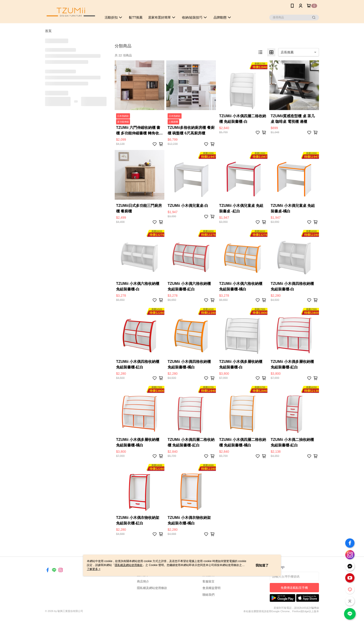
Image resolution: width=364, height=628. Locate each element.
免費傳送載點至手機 (294, 588)
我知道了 (262, 565)
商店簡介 (143, 581)
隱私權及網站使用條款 (152, 588)
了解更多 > (94, 569)
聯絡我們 (208, 595)
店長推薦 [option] (287, 52)
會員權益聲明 (211, 588)
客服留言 (208, 581)
